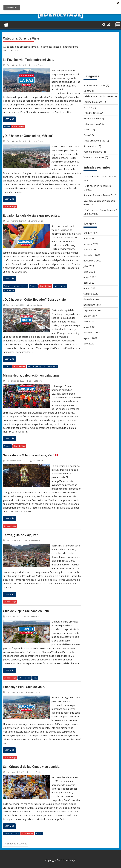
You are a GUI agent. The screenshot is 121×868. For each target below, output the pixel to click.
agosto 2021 (91, 316)
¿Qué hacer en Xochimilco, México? (28, 136)
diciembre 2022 (92, 255)
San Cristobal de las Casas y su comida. (32, 767)
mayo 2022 (90, 277)
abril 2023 (89, 238)
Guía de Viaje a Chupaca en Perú (26, 611)
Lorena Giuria (36, 65)
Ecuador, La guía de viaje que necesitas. (32, 215)
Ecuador (33, 286)
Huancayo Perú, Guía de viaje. (24, 687)
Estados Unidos (92, 113)
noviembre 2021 (92, 305)
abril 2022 (89, 283)
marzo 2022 (90, 288)
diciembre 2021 (92, 299)
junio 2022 (89, 272)
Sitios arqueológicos (36, 366)
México (39, 833)
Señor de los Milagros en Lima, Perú (31, 455)
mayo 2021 (90, 327)
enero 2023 (90, 249)
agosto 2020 (91, 338)
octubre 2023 (91, 233)
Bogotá (7, 127)
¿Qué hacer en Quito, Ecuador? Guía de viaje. (35, 300)
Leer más (9, 119)
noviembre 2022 (92, 261)
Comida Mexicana (11, 833)
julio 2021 (89, 321)
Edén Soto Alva (35, 381)
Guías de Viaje (18, 127)
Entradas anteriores (17, 844)
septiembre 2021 (93, 310)
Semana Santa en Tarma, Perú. (100, 195)
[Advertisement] (101, 53)
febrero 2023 (91, 244)
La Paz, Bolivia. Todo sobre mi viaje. (29, 60)
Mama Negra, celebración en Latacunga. (32, 375)
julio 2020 (89, 344)
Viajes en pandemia (94, 157)
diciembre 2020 (92, 332)
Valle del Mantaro (93, 152)
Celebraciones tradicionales (16, 286)
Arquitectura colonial (94, 85)
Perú (35, 678)
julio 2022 (89, 266)
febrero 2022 (91, 294)
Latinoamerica (60, 286)
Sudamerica (9, 290)
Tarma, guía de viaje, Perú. (22, 535)
